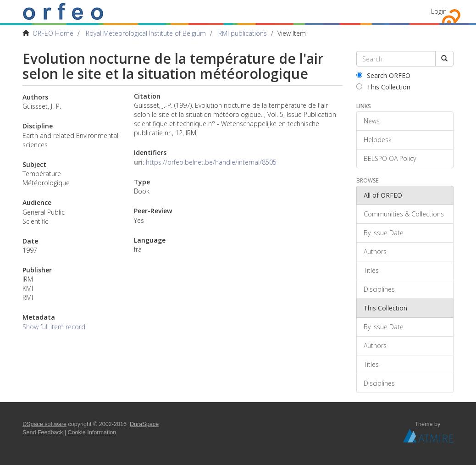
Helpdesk (378, 140)
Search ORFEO (383, 75)
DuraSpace (144, 424)
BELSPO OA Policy (390, 158)
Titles (371, 270)
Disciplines (379, 289)
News (372, 121)
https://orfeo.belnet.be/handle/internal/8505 (211, 162)
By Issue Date (384, 233)
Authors (375, 252)
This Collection (383, 87)
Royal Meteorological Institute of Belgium (146, 33)
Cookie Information (92, 432)
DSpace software (44, 424)
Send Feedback (43, 432)
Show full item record (54, 327)
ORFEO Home (53, 33)
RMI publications (243, 33)
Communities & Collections (404, 214)
